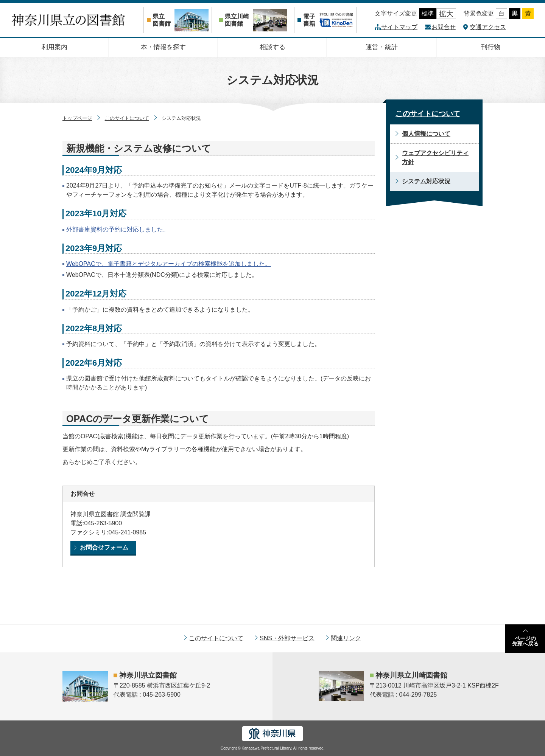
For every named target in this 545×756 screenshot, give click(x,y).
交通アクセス (488, 27)
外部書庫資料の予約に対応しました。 (118, 229)
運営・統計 (382, 47)
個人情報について (426, 134)
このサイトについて (127, 118)
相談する (272, 47)
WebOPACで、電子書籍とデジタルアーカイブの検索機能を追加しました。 (169, 264)
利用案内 (54, 47)
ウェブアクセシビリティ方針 (435, 158)
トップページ (77, 118)
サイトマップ (399, 27)
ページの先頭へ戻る (525, 641)
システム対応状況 (426, 181)
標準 (428, 13)
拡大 (446, 14)
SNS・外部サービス (287, 638)
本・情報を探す (163, 47)
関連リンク (346, 638)
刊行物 (491, 47)
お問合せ (444, 27)
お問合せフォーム (104, 547)
